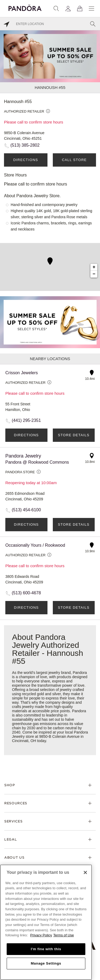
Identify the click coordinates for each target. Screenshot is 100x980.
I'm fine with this (46, 949)
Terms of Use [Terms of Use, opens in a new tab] (64, 935)
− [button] (94, 274)
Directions (26, 160)
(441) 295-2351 (26, 420)
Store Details (74, 435)
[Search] (56, 9)
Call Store (74, 160)
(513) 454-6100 (26, 510)
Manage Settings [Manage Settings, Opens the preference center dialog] (46, 963)
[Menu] (91, 9)
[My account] (68, 9)
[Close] (85, 872)
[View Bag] (80, 9)
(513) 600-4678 (26, 593)
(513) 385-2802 (25, 145)
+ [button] (94, 267)
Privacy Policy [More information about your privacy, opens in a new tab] (41, 935)
